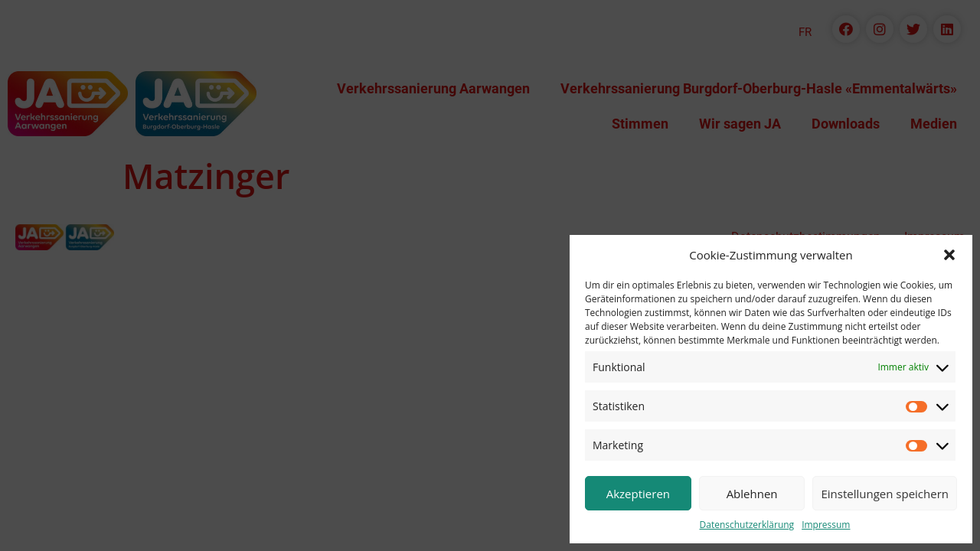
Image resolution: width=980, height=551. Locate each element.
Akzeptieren (638, 494)
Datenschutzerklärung (747, 525)
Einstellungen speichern (885, 494)
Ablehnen (752, 494)
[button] (949, 255)
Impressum (826, 525)
